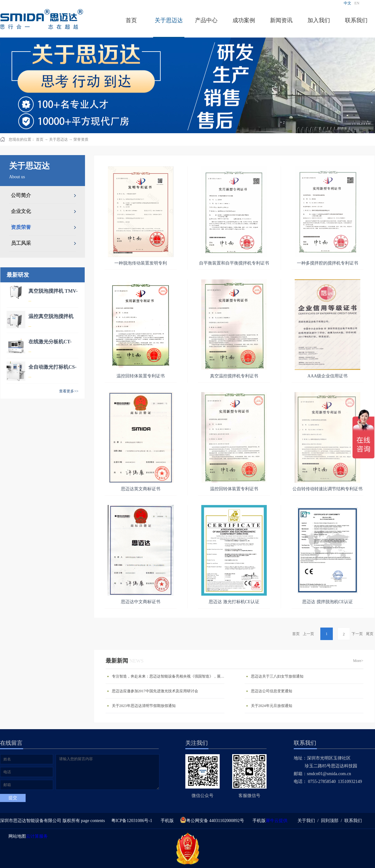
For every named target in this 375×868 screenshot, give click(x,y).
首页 (131, 20)
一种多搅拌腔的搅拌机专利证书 (327, 263)
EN (357, 3)
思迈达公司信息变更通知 (272, 691)
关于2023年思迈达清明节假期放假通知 (144, 706)
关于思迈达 (58, 139)
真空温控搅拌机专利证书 (234, 376)
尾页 (370, 634)
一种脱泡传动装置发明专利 (141, 263)
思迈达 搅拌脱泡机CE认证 (327, 602)
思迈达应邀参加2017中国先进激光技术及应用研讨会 (155, 691)
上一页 (308, 634)
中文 (347, 3)
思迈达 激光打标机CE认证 (234, 602)
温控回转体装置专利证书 (141, 376)
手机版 (166, 821)
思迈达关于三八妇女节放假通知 (277, 676)
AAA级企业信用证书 (327, 376)
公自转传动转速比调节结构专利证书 (327, 489)
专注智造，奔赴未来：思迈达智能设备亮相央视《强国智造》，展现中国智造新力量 (170, 676)
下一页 (357, 634)
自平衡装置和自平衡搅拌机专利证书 (234, 263)
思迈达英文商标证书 (141, 489)
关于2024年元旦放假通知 (272, 706)
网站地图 (16, 836)
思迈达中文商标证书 (141, 602)
